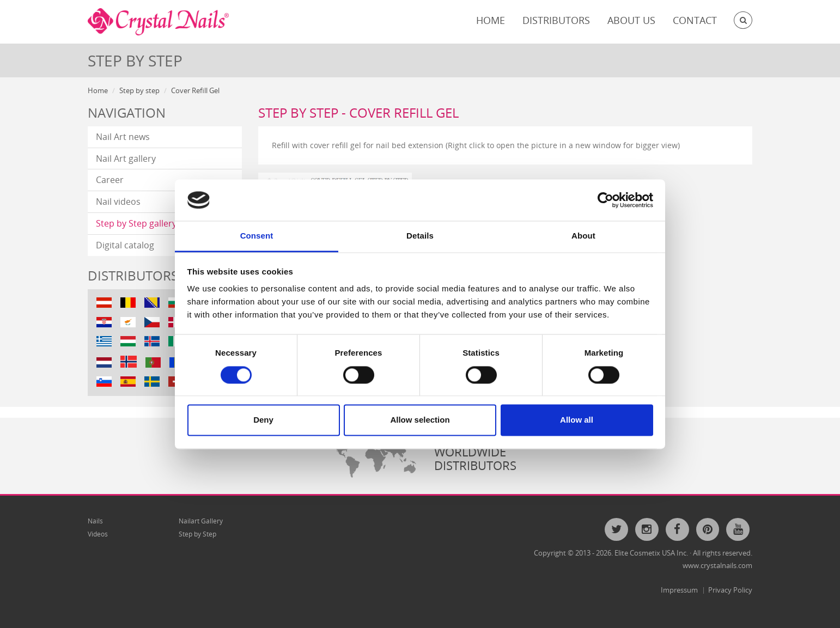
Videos (98, 534)
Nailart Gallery (201, 521)
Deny (263, 420)
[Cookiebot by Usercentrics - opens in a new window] (605, 200)
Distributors (556, 20)
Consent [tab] (257, 236)
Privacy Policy (730, 590)
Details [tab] (420, 236)
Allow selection (420, 420)
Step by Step (197, 534)
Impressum (679, 590)
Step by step (139, 90)
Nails (95, 521)
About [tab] (583, 236)
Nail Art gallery (126, 158)
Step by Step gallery (136, 223)
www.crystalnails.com (717, 565)
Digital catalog (125, 245)
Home (491, 20)
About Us (631, 20)
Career (110, 180)
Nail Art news (123, 137)
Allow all (577, 420)
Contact (695, 20)
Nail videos (118, 202)
